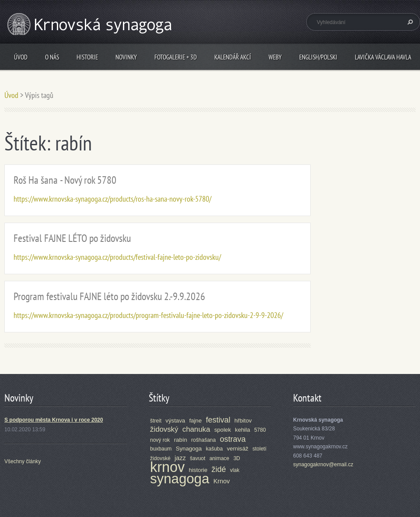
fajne (195, 421)
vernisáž (238, 449)
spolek (223, 430)
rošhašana (203, 440)
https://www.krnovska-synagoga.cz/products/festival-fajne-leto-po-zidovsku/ (117, 257)
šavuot (198, 458)
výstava (175, 421)
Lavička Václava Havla (383, 57)
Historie (87, 57)
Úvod (21, 57)
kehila (242, 430)
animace (219, 458)
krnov (167, 467)
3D (236, 458)
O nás (52, 57)
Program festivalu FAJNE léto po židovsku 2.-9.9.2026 (109, 296)
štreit (156, 421)
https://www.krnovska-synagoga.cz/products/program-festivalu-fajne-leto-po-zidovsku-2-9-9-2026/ (148, 315)
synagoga (180, 479)
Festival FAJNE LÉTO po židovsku (72, 238)
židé (219, 469)
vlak (235, 470)
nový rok (160, 440)
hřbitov (243, 421)
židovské (160, 458)
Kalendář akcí (233, 57)
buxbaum (161, 449)
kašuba (214, 449)
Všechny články (23, 461)
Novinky (126, 57)
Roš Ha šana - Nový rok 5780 (65, 180)
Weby (275, 57)
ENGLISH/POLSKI (318, 57)
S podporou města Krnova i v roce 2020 (54, 420)
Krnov (222, 481)
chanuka (196, 429)
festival (218, 420)
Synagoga (189, 449)
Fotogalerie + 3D (176, 57)
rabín (181, 440)
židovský (164, 429)
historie (198, 470)
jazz (180, 458)
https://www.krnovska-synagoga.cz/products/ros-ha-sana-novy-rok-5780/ (112, 199)
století (259, 449)
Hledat (409, 22)
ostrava (233, 439)
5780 (260, 430)
